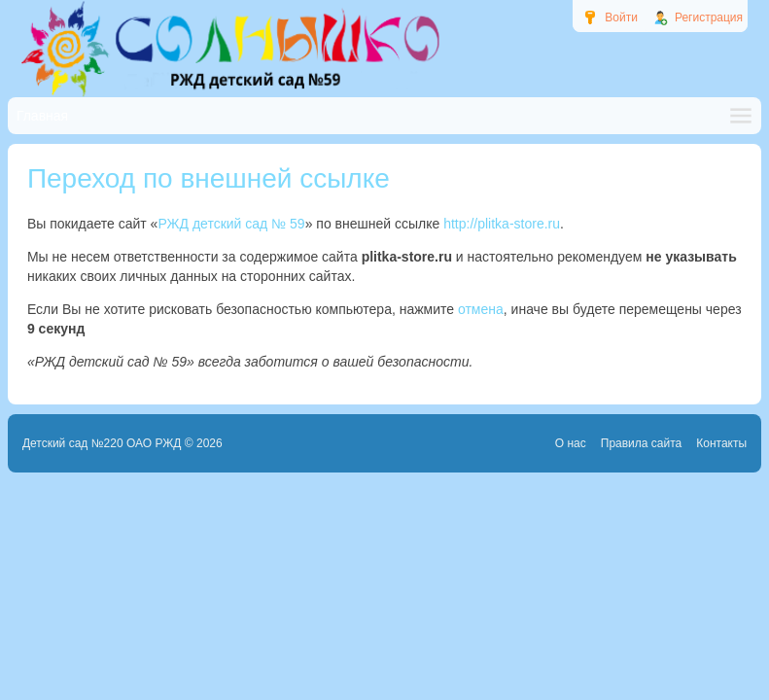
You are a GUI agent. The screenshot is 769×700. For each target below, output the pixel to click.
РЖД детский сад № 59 (231, 224)
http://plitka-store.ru (502, 224)
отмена (481, 309)
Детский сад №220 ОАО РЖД (102, 443)
